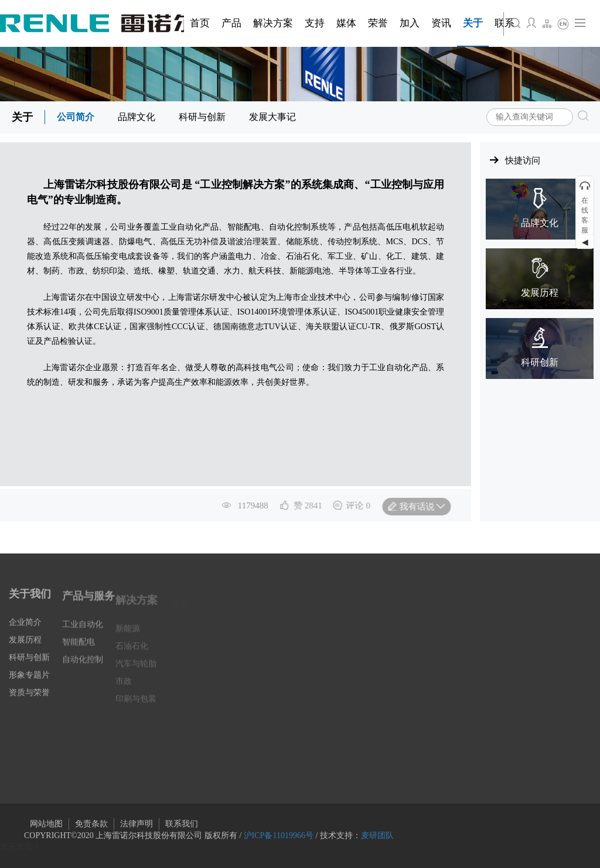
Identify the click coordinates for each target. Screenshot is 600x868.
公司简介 (76, 117)
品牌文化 (137, 117)
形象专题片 (29, 684)
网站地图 (46, 824)
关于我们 (30, 603)
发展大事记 (272, 117)
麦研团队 (377, 835)
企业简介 (25, 632)
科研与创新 (202, 117)
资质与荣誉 (29, 702)
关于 (22, 117)
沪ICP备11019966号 (279, 835)
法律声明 (137, 824)
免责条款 (91, 824)
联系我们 (182, 824)
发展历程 (25, 649)
